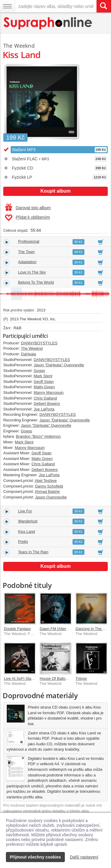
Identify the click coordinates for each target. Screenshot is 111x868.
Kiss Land (26, 531)
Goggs (39, 371)
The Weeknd (19, 46)
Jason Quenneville (51, 497)
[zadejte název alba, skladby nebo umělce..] (56, 6)
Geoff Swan (44, 382)
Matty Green (44, 387)
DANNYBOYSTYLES (39, 343)
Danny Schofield (49, 486)
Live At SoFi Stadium (22, 678)
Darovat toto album (28, 208)
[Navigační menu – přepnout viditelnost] (7, 6)
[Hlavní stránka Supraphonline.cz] (48, 23)
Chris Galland (45, 398)
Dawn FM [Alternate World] (63, 629)
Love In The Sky (32, 272)
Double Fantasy (17, 629)
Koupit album (55, 191)
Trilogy (81, 678)
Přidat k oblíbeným (27, 218)
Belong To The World (36, 282)
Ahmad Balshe (47, 491)
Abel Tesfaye (46, 481)
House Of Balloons (56, 678)
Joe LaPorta (44, 409)
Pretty (23, 542)
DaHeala (29, 354)
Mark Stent (43, 376)
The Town (26, 252)
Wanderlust (28, 521)
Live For (25, 511)
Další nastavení (84, 857)
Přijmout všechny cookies (35, 857)
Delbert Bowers (47, 403)
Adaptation (27, 262)
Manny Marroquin (49, 393)
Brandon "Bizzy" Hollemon (38, 436)
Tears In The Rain (33, 552)
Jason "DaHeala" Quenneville (59, 365)
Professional (29, 241)
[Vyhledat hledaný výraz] (104, 6)
